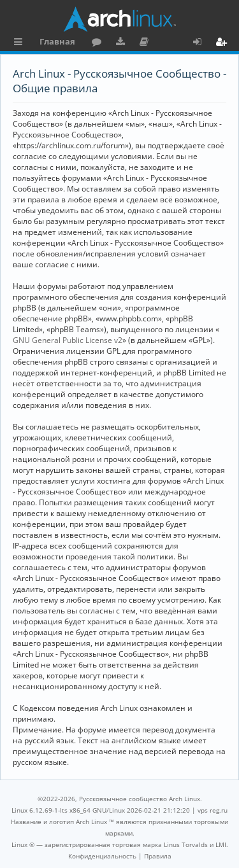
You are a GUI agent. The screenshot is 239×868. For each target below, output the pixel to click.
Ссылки (21, 43)
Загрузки (123, 43)
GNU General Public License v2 (68, 340)
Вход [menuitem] (202, 43)
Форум (99, 43)
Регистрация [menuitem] (224, 43)
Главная (57, 41)
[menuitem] (102, 856)
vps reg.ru (213, 810)
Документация (146, 43)
